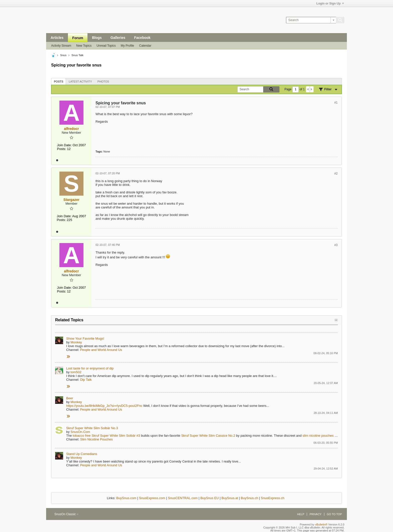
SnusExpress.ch (273, 498)
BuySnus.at (230, 498)
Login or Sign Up (330, 4)
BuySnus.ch (250, 498)
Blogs (97, 38)
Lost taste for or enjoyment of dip (90, 368)
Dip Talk (86, 380)
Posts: (62, 149)
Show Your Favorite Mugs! (85, 338)
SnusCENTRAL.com (183, 498)
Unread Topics (106, 46)
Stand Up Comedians (82, 454)
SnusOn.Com (80, 432)
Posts (59, 82)
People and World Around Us (101, 350)
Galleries (118, 38)
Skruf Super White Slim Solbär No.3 (92, 428)
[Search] (311, 20)
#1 (336, 103)
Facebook (142, 38)
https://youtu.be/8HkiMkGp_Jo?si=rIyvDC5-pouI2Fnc (104, 406)
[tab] (59, 81)
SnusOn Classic (66, 514)
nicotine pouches (322, 436)
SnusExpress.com (152, 498)
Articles (57, 38)
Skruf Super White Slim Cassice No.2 (208, 436)
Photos (103, 82)
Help (301, 514)
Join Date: (65, 145)
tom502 (76, 372)
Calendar (145, 46)
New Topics (84, 46)
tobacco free (82, 436)
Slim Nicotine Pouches (96, 439)
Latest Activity (80, 82)
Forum (78, 38)
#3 (336, 245)
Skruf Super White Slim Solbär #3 (116, 436)
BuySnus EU (210, 498)
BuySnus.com (126, 498)
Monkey (76, 342)
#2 (336, 174)
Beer (70, 398)
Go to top (334, 514)
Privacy (315, 514)
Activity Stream (61, 46)
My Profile (127, 46)
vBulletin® (321, 524)
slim (305, 436)
